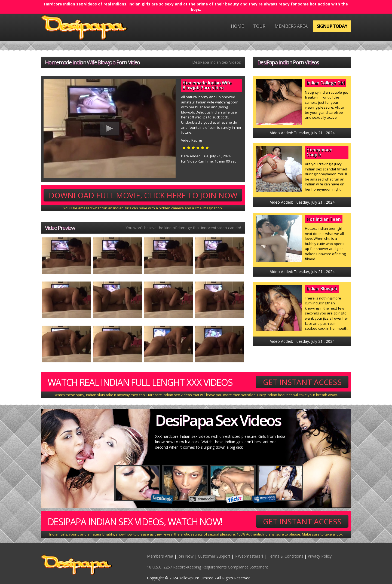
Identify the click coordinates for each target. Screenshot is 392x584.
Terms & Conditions (286, 556)
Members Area (291, 26)
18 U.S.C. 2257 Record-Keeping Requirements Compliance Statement (208, 567)
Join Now (186, 556)
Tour (259, 26)
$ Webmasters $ (249, 556)
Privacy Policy (320, 556)
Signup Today (332, 26)
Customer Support (214, 556)
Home (237, 26)
